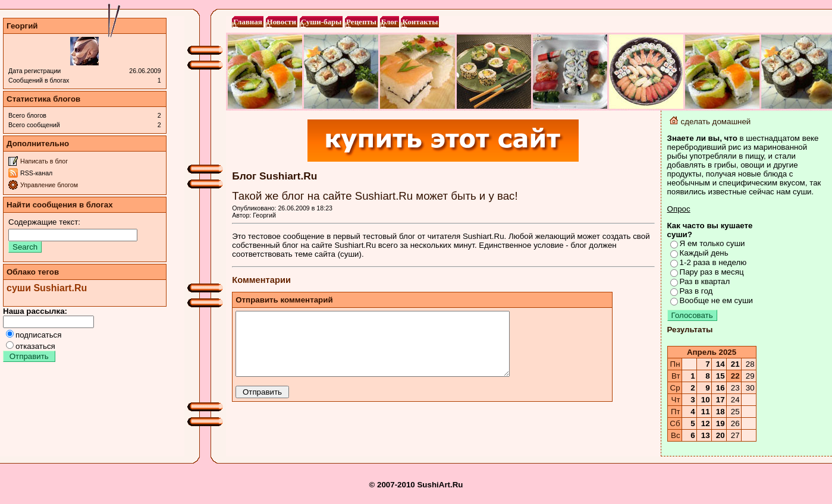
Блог (388, 22)
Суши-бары (320, 22)
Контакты (419, 22)
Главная (247, 22)
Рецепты (361, 22)
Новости (280, 22)
